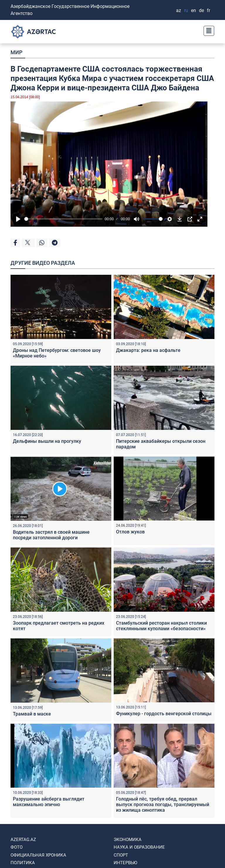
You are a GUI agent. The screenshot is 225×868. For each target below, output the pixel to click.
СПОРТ (121, 855)
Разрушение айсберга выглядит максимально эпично (49, 802)
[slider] (63, 219)
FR (208, 10)
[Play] (18, 219)
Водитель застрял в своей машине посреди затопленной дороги (51, 535)
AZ (179, 10)
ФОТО (17, 847)
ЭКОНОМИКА (128, 840)
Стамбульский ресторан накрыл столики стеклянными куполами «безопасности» (161, 626)
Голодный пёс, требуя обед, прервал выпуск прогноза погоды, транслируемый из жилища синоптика (163, 805)
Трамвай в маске (32, 714)
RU (186, 10)
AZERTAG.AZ (23, 840)
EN (194, 10)
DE (201, 10)
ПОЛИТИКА (23, 863)
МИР (17, 52)
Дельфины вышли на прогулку (47, 441)
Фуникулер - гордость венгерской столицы (164, 714)
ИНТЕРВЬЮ (125, 863)
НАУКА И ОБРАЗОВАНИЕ (139, 847)
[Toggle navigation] (207, 30)
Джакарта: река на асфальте (148, 350)
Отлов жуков (130, 532)
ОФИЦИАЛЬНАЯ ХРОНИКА (38, 855)
